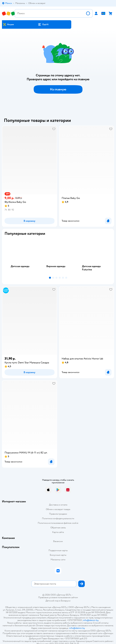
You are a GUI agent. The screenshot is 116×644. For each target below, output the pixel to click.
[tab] (22, 257)
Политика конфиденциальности (58, 518)
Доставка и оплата (58, 505)
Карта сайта (58, 532)
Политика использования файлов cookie (58, 523)
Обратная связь (58, 528)
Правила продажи (58, 514)
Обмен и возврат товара (58, 509)
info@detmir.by (91, 620)
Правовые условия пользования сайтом (58, 597)
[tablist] (58, 257)
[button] (43, 24)
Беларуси (66, 601)
